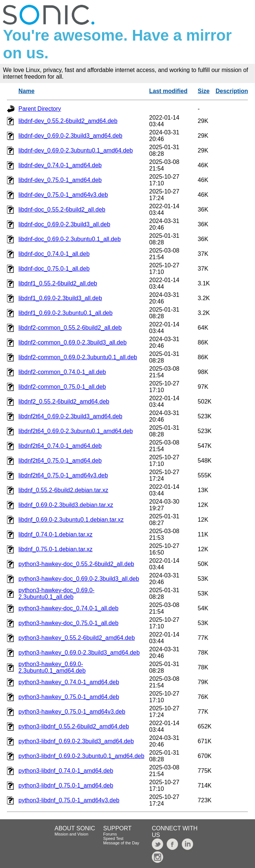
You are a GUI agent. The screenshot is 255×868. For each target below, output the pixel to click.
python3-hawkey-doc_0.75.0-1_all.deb (68, 623)
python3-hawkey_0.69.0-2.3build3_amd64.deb (79, 653)
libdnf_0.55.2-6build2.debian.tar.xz (63, 490)
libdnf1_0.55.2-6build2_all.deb (58, 283)
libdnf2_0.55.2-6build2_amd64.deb (64, 402)
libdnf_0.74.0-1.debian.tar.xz (55, 534)
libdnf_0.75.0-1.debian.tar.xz (55, 549)
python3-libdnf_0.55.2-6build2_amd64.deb (74, 726)
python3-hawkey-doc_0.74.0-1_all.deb (68, 608)
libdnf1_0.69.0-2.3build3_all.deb (60, 298)
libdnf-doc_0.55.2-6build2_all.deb (62, 210)
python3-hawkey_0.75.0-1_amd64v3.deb (72, 712)
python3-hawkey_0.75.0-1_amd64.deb (69, 697)
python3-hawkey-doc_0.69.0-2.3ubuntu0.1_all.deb (56, 593)
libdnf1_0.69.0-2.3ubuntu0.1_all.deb (65, 313)
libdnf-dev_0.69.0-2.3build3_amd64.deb (70, 136)
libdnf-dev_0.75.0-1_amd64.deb (60, 180)
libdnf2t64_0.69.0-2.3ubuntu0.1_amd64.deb (76, 431)
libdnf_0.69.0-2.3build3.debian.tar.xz (66, 505)
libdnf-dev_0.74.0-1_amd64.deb (60, 165)
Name (27, 91)
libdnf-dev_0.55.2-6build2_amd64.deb (68, 121)
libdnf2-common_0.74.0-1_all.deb (62, 372)
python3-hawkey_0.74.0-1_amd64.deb (69, 682)
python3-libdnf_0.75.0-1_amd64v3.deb (69, 800)
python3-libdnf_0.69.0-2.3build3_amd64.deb (76, 741)
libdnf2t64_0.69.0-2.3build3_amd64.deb (70, 416)
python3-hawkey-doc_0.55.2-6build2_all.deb (76, 564)
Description (232, 91)
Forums (110, 834)
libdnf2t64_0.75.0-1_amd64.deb (60, 461)
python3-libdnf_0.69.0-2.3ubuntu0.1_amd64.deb (81, 756)
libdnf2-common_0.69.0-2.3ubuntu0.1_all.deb (78, 357)
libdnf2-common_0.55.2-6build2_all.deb (70, 328)
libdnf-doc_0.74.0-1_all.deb (54, 254)
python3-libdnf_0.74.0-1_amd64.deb (66, 771)
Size (204, 91)
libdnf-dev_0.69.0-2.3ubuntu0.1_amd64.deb (76, 150)
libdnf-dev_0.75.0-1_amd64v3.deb (63, 195)
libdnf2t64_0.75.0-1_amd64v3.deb (63, 475)
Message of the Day (121, 843)
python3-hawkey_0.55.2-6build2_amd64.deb (77, 638)
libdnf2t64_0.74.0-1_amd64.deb (60, 446)
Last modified (168, 91)
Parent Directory (40, 109)
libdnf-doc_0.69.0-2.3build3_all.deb (64, 224)
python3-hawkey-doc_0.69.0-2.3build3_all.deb (79, 579)
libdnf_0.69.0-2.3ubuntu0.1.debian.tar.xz (71, 520)
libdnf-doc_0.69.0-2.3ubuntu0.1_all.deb (70, 239)
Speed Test (113, 838)
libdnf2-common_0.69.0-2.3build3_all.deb (73, 342)
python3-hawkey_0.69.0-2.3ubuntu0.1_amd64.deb (52, 667)
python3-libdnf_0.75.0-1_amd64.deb (66, 785)
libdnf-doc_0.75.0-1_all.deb (54, 269)
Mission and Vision (71, 834)
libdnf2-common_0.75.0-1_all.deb (62, 387)
